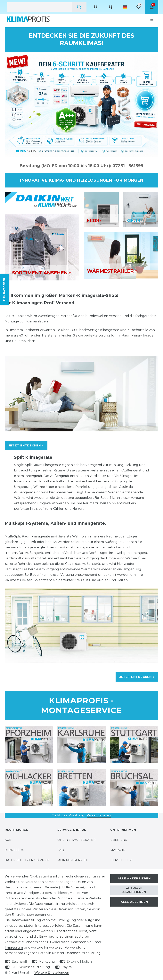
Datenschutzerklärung (27, 860)
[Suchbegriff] (39, 7)
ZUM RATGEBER (4, 290)
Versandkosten (99, 815)
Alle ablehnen (134, 902)
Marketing (47, 962)
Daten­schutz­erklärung (83, 953)
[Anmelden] (96, 7)
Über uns (119, 840)
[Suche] (79, 7)
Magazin (118, 850)
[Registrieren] (111, 7)
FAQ (61, 850)
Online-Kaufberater (77, 840)
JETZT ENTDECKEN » (26, 445)
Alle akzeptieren (134, 878)
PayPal (67, 967)
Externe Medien (79, 962)
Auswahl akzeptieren (134, 890)
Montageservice (73, 860)
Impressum (15, 850)
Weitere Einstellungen (52, 972)
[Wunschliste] (138, 7)
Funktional (20, 972)
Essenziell (19, 962)
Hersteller (121, 860)
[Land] (125, 7)
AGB (8, 840)
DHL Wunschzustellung (31, 967)
